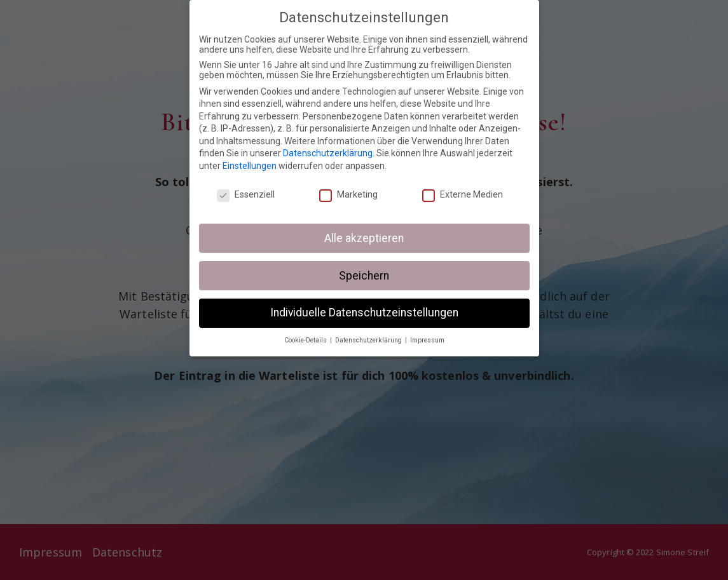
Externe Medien (463, 194)
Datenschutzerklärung (328, 153)
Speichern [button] (364, 275)
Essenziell (246, 194)
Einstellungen (250, 166)
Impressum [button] (427, 340)
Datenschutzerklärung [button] (369, 340)
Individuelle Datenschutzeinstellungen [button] (364, 313)
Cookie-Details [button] (306, 340)
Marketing (348, 194)
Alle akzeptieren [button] (364, 238)
